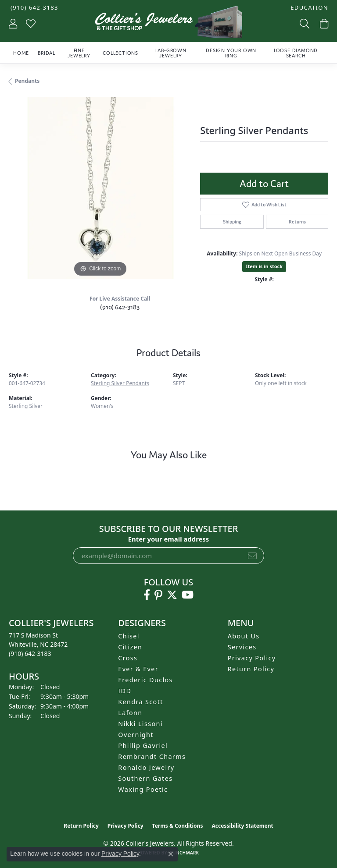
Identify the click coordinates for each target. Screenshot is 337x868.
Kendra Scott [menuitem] (140, 702)
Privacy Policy (252, 658)
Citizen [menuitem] (130, 647)
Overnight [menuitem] (136, 735)
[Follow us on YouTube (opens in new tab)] (188, 595)
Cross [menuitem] (128, 658)
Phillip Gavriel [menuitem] (143, 746)
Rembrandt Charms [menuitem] (152, 756)
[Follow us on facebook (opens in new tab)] (147, 595)
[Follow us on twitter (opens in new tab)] (172, 595)
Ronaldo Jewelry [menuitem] (146, 767)
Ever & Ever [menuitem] (138, 669)
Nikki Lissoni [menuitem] (140, 724)
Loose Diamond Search (296, 53)
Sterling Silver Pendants (120, 383)
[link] (34, 8)
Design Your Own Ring (231, 53)
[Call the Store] (30, 654)
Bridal (47, 53)
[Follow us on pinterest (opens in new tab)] (158, 595)
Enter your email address (169, 539)
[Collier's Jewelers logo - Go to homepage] (168, 24)
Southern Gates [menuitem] (145, 778)
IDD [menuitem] (125, 691)
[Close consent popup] (171, 854)
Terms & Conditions (178, 826)
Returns (297, 222)
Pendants (27, 81)
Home (21, 53)
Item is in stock (264, 266)
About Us (244, 636)
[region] (100, 188)
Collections (120, 53)
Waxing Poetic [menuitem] (143, 789)
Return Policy (251, 669)
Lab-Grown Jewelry (171, 53)
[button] (308, 8)
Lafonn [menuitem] (130, 713)
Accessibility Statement (242, 826)
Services (242, 647)
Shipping (232, 222)
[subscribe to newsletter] (252, 556)
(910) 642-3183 (120, 307)
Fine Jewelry (79, 53)
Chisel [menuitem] (129, 636)
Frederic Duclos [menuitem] (145, 680)
